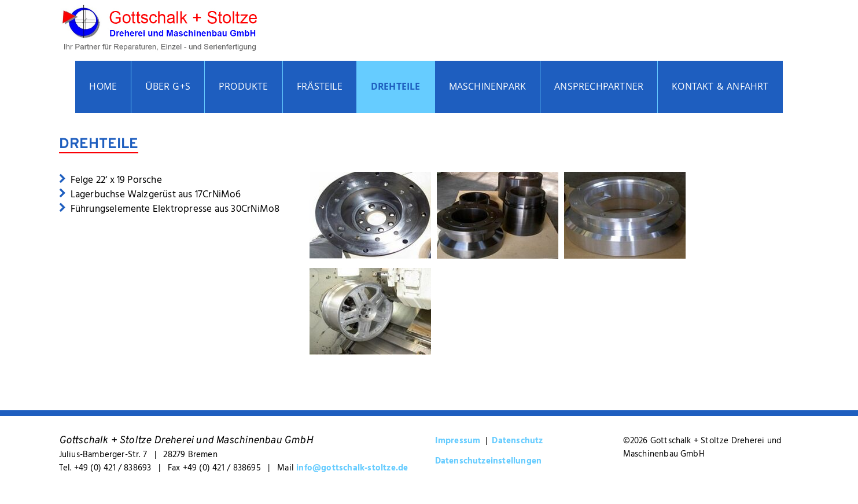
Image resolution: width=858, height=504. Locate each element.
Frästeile (320, 88)
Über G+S (168, 88)
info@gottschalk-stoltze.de (352, 467)
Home (103, 88)
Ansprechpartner (599, 88)
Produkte (244, 88)
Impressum (458, 440)
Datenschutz (517, 440)
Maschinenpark (488, 88)
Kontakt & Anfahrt (720, 88)
